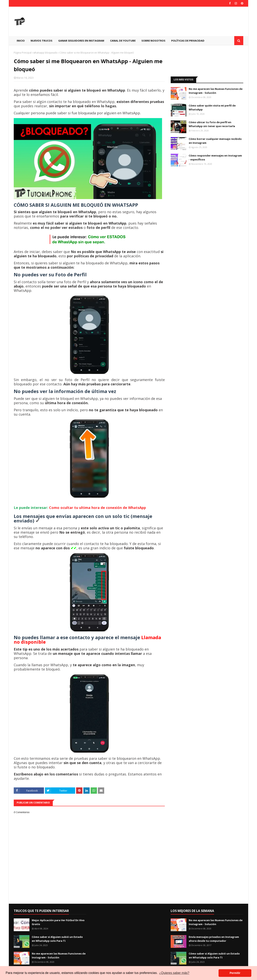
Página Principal (23, 53)
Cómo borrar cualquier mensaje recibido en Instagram (215, 141)
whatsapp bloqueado (45, 53)
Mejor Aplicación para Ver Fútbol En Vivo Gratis (58, 922)
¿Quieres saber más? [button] (174, 973)
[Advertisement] (172, 21)
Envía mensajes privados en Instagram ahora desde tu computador (214, 939)
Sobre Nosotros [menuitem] (153, 41)
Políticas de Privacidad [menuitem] (188, 41)
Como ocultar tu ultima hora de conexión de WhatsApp (98, 508)
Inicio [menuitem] (21, 41)
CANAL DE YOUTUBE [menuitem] (123, 41)
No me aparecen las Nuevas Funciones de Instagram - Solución (216, 91)
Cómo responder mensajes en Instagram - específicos (215, 157)
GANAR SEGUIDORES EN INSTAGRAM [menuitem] (81, 41)
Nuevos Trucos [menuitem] (41, 41)
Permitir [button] (235, 973)
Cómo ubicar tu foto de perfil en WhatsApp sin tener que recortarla (212, 124)
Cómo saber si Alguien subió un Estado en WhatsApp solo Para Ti (57, 939)
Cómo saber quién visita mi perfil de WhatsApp (212, 107)
